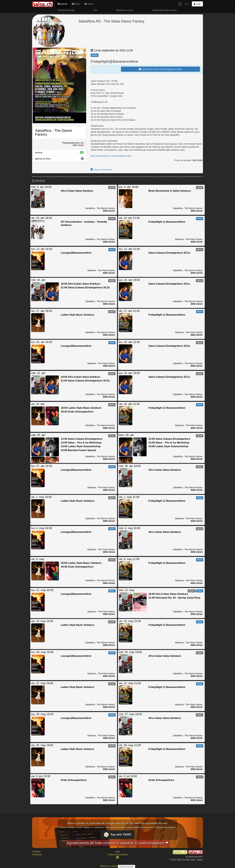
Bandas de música (125, 10)
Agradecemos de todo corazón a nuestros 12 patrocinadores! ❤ (117, 843)
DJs (95, 10)
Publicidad (37, 855)
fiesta (94, 55)
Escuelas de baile (67, 10)
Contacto (36, 852)
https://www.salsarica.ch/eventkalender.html (111, 156)
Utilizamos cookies (109, 866)
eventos (59, 152)
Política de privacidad (117, 855)
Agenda (62, 4)
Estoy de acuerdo (126, 866)
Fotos (76, 4)
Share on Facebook (101, 170)
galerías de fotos (59, 159)
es (187, 4)
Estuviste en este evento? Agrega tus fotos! (160, 69)
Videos (89, 4)
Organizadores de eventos (164, 10)
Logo (117, 852)
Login (197, 4)
